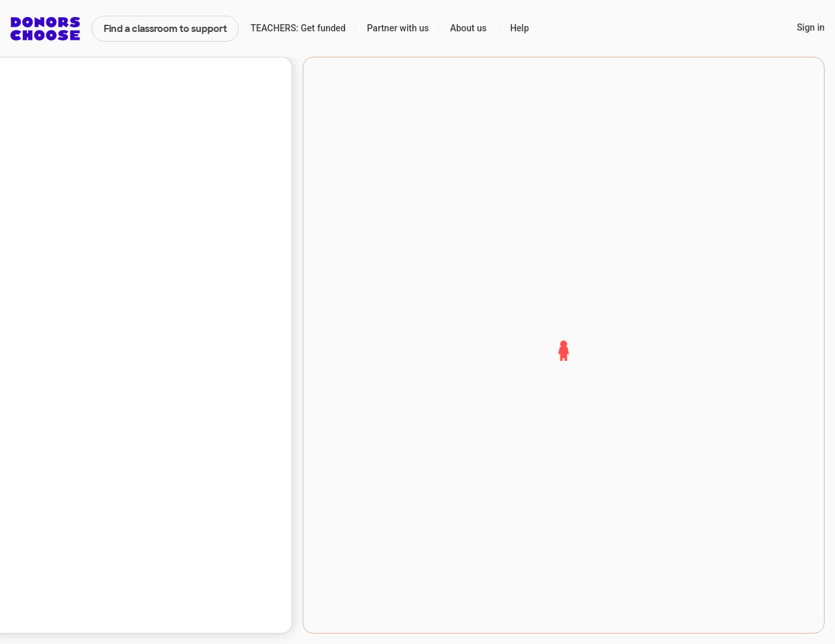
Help (520, 28)
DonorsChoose (45, 29)
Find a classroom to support (165, 29)
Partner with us (398, 28)
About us (468, 28)
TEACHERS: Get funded (298, 28)
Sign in (811, 27)
